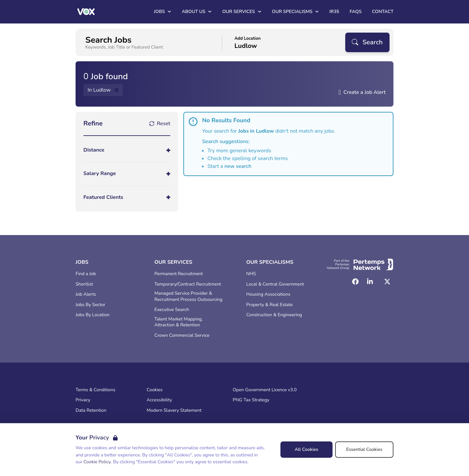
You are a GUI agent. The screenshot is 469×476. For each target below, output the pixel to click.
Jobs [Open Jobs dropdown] (163, 12)
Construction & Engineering (274, 315)
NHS (251, 274)
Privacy (83, 400)
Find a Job (86, 274)
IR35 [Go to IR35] (334, 12)
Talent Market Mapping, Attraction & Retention (178, 322)
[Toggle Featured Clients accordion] (127, 197)
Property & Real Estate (270, 305)
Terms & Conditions (95, 390)
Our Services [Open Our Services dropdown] (242, 12)
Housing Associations (268, 294)
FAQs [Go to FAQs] (355, 12)
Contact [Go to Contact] (383, 12)
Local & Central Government (275, 284)
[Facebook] (355, 282)
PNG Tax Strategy (251, 400)
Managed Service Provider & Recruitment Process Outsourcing (188, 297)
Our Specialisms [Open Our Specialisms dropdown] (296, 12)
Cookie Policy (97, 462)
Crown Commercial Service (182, 335)
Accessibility (159, 400)
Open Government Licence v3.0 (265, 390)
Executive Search (172, 310)
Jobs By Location (92, 315)
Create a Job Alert (364, 92)
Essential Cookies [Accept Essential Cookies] (364, 449)
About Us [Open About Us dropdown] (197, 12)
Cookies (155, 390)
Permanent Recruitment (179, 274)
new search (238, 166)
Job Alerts (86, 294)
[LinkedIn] (370, 282)
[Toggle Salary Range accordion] (127, 174)
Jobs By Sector (90, 305)
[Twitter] (387, 282)
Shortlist (84, 284)
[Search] (367, 42)
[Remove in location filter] (103, 90)
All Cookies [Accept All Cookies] (306, 449)
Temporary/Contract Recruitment (188, 284)
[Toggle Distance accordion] (127, 150)
